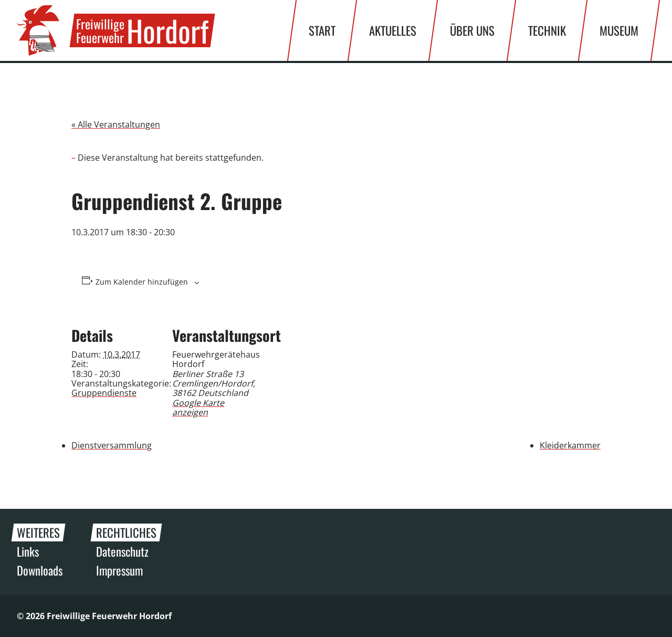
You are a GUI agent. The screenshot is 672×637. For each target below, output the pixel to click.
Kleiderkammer (570, 445)
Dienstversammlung (112, 445)
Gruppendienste (104, 393)
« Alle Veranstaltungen (116, 124)
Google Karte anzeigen (198, 408)
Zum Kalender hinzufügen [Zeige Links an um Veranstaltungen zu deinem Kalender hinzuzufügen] (142, 282)
